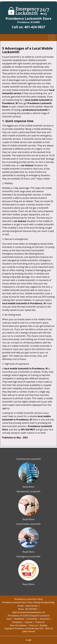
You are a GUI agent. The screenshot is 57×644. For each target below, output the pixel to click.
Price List (33, 626)
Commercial (32, 619)
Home (9, 619)
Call (28, 640)
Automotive (45, 619)
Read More (28, 487)
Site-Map (43, 626)
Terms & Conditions (18, 626)
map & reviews (32, 606)
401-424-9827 (35, 27)
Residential (19, 619)
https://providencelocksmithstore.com (29, 612)
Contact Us (40, 622)
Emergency (17, 622)
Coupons (29, 622)
